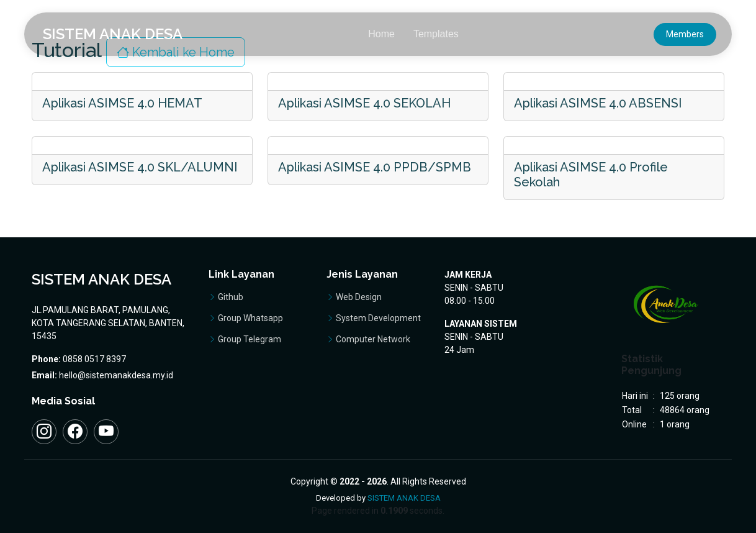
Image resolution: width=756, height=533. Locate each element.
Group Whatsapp (250, 318)
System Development (378, 318)
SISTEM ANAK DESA (404, 498)
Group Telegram (250, 339)
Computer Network (373, 339)
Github (231, 297)
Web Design (359, 297)
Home (381, 34)
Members (685, 34)
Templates (436, 34)
